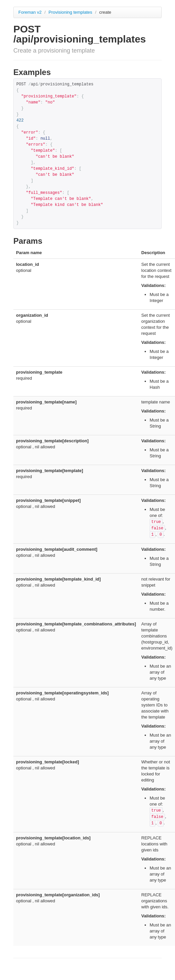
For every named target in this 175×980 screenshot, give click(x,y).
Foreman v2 (30, 12)
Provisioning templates (71, 12)
